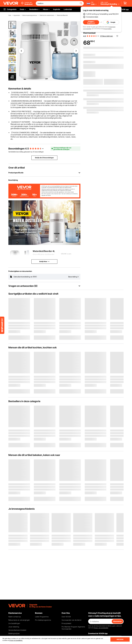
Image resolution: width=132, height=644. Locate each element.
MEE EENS (120, 639)
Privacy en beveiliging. (16, 640)
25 (34, 152)
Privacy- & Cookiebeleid (101, 628)
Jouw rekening (14, 627)
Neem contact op (15, 617)
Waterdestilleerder (62, 15)
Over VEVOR (66, 617)
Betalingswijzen (14, 633)
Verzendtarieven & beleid (17, 630)
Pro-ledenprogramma (43, 620)
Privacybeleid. (108, 29)
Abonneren (117, 621)
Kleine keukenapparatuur (30, 15)
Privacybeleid (66, 623)
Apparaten (17, 15)
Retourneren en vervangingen (19, 620)
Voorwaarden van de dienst (71, 620)
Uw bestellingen (14, 623)
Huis (10, 15)
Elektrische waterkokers (47, 15)
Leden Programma (42, 617)
